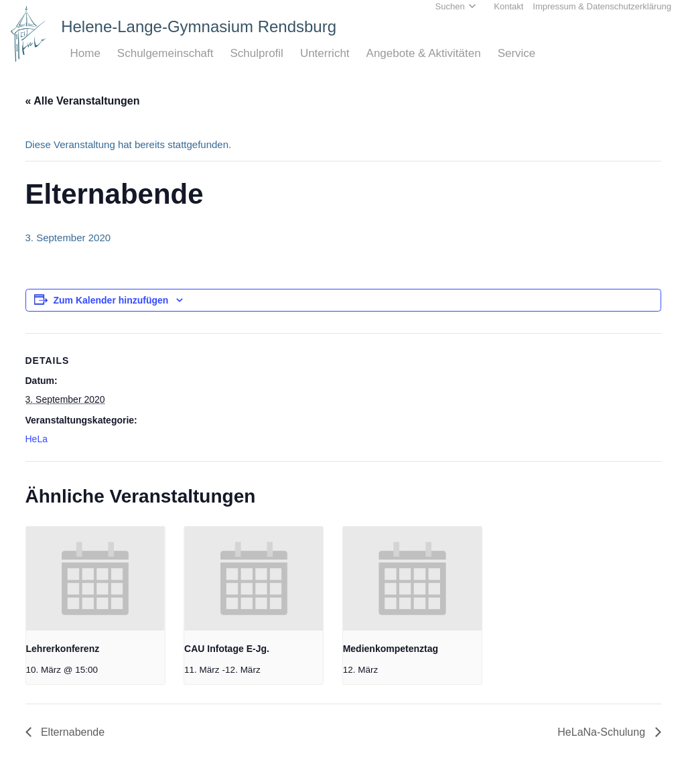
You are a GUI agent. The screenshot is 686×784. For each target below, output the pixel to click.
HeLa (37, 439)
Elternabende (72, 732)
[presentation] (95, 579)
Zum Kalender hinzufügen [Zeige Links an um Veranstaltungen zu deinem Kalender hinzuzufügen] (111, 300)
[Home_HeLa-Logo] (28, 34)
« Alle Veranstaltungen (83, 101)
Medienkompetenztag (391, 649)
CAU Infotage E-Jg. (227, 649)
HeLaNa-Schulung (603, 732)
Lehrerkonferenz (63, 649)
